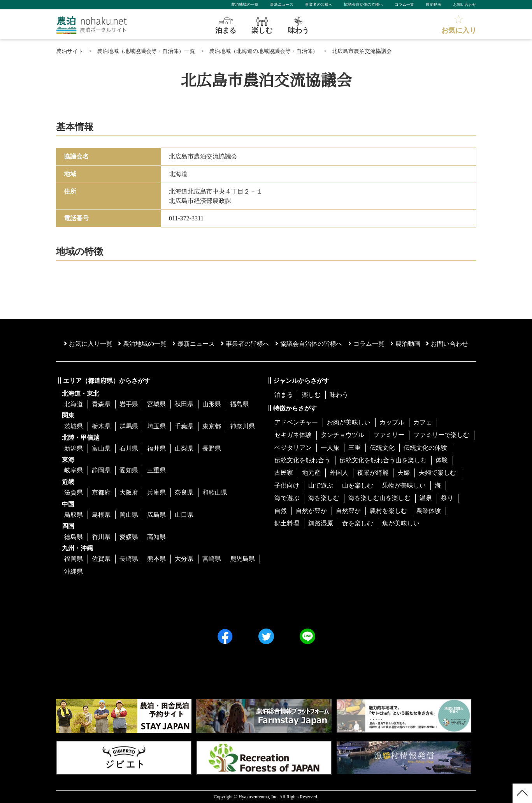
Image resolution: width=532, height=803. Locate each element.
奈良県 (184, 492)
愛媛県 (129, 537)
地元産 (311, 473)
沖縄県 (74, 571)
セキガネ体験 (293, 435)
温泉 (426, 498)
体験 (442, 460)
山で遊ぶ (321, 485)
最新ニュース (282, 4)
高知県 (156, 537)
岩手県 (129, 404)
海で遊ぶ (287, 498)
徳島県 (74, 537)
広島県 (156, 515)
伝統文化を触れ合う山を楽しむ (383, 460)
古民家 (284, 473)
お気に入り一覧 (88, 344)
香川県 (101, 537)
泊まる (284, 395)
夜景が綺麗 (373, 473)
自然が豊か (311, 511)
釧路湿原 (321, 523)
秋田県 (184, 404)
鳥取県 (74, 515)
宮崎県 (212, 559)
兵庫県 (156, 492)
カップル (392, 422)
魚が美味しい (401, 523)
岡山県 (129, 515)
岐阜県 (74, 470)
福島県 (239, 404)
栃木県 (101, 426)
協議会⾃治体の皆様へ (309, 344)
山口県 (184, 515)
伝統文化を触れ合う (302, 460)
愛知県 (129, 470)
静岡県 (101, 470)
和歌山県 (215, 492)
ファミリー (389, 435)
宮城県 (156, 404)
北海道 (74, 404)
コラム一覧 (404, 4)
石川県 (129, 448)
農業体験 (428, 511)
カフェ (423, 422)
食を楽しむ (358, 523)
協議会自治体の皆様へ (363, 4)
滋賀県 (74, 492)
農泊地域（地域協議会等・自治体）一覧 (146, 51)
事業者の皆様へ (319, 4)
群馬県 (129, 426)
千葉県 (184, 426)
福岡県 (74, 559)
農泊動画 (434, 4)
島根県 (101, 515)
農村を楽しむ (388, 511)
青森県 (101, 404)
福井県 (156, 448)
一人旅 (330, 448)
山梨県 (184, 448)
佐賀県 (101, 559)
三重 (355, 448)
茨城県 (74, 426)
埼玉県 (156, 426)
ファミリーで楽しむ (441, 435)
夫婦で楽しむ (437, 473)
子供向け (287, 485)
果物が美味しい (404, 485)
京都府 (101, 492)
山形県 (212, 404)
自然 (281, 511)
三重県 (156, 470)
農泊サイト (70, 51)
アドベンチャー (296, 422)
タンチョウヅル (342, 435)
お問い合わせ (465, 4)
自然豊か (348, 511)
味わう (339, 395)
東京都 (212, 426)
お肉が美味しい (349, 422)
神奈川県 (242, 426)
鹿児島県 (242, 559)
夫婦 (404, 473)
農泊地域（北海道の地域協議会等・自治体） (263, 51)
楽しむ (311, 395)
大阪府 (129, 492)
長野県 (212, 448)
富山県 (101, 448)
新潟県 (74, 448)
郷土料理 (287, 523)
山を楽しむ (358, 485)
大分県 (184, 559)
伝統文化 (382, 448)
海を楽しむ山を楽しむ (379, 498)
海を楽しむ (324, 498)
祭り (447, 498)
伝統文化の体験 (425, 448)
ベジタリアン (293, 448)
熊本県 (156, 559)
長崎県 (129, 559)
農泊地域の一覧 (245, 4)
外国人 (339, 473)
